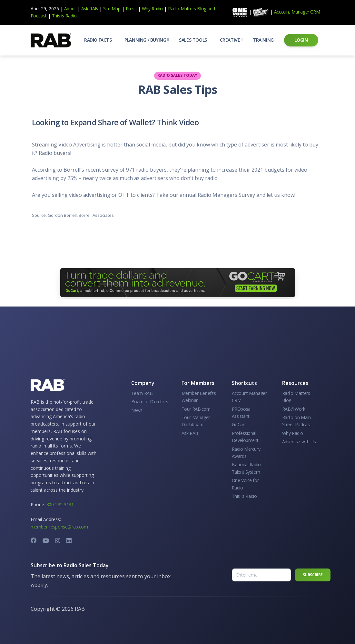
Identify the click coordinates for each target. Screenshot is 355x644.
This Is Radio (244, 496)
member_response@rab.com (59, 527)
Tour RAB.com (196, 409)
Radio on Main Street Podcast (297, 421)
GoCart (239, 424)
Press (131, 9)
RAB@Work (294, 409)
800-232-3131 (60, 504)
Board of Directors (150, 402)
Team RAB (142, 393)
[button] (99, 40)
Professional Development (245, 437)
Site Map (112, 9)
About (70, 9)
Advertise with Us (299, 442)
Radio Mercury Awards (246, 453)
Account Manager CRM (297, 12)
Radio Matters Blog (187, 9)
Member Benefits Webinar (199, 397)
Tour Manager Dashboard (196, 421)
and (211, 9)
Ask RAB (90, 9)
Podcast (39, 16)
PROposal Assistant (242, 413)
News (137, 410)
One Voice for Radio (245, 484)
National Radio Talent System (246, 468)
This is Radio (64, 16)
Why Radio (152, 9)
